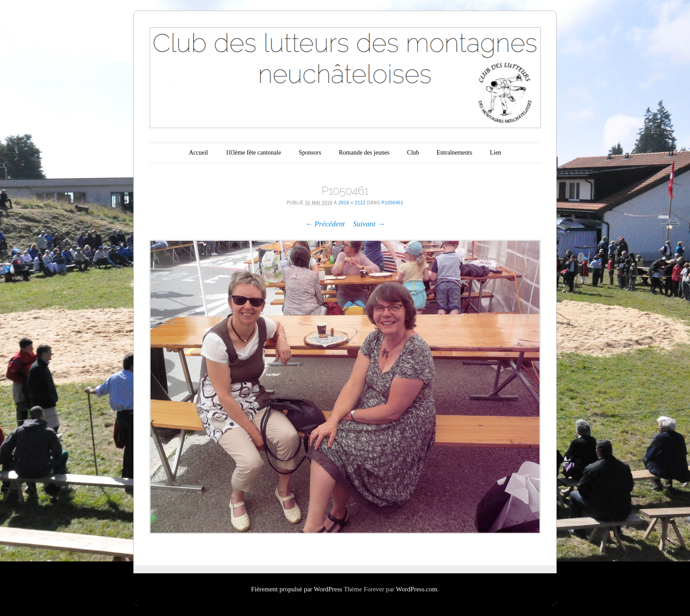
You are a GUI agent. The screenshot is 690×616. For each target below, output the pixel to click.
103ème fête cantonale (253, 153)
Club (413, 153)
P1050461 (393, 203)
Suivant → (369, 224)
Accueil (198, 153)
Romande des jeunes (364, 153)
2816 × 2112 (352, 203)
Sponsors (310, 153)
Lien (495, 153)
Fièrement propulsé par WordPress (296, 589)
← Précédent (325, 224)
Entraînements (454, 153)
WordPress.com (417, 589)
